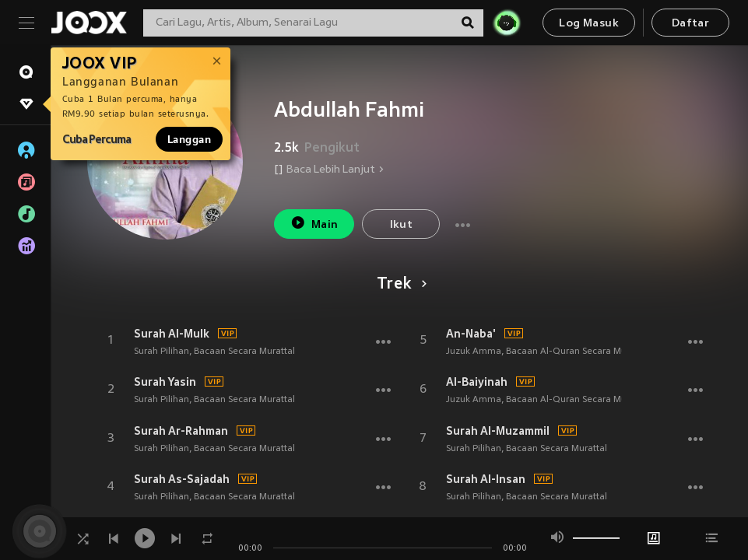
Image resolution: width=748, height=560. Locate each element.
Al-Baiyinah (477, 382)
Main (314, 223)
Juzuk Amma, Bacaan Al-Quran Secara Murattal (548, 352)
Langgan (189, 139)
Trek (399, 285)
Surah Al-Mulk (172, 334)
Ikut (402, 225)
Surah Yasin (165, 382)
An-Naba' (471, 334)
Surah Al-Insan (486, 479)
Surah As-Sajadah (182, 479)
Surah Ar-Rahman (181, 431)
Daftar (690, 24)
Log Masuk (589, 24)
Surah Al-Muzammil (498, 431)
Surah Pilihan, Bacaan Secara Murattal (214, 352)
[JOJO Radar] (507, 23)
